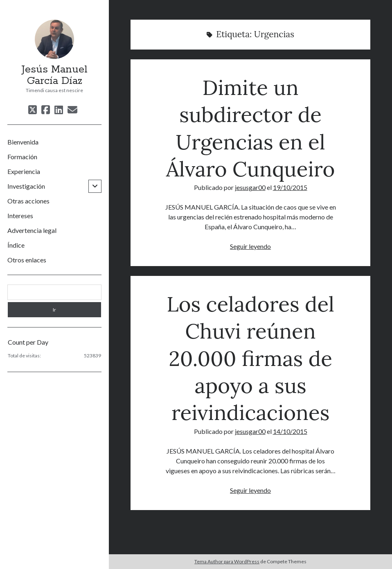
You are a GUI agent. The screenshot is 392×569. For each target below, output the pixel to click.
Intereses (20, 216)
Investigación (26, 186)
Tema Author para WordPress (227, 561)
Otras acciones (28, 201)
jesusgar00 (250, 187)
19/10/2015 (290, 187)
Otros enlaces (27, 260)
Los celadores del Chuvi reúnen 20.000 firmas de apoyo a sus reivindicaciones (250, 358)
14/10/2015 (290, 431)
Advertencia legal (32, 230)
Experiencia (24, 171)
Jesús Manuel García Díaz (54, 75)
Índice (16, 245)
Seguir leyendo (250, 246)
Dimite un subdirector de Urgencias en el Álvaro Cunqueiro (251, 128)
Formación (22, 157)
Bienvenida (23, 142)
